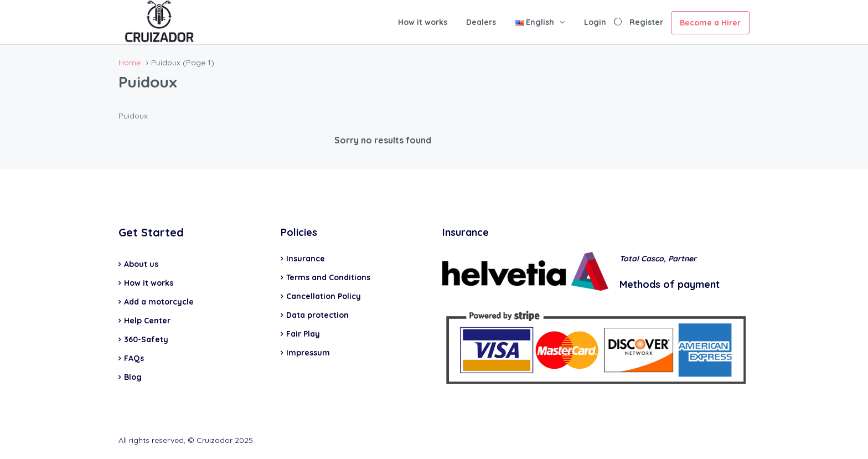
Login (595, 22)
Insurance (306, 259)
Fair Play (303, 334)
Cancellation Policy (324, 296)
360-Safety (146, 339)
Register (646, 22)
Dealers (481, 22)
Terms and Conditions (328, 277)
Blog (133, 377)
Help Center (147, 321)
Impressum (308, 353)
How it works (423, 22)
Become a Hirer (710, 23)
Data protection (317, 315)
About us (141, 264)
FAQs (134, 358)
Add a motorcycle (159, 302)
